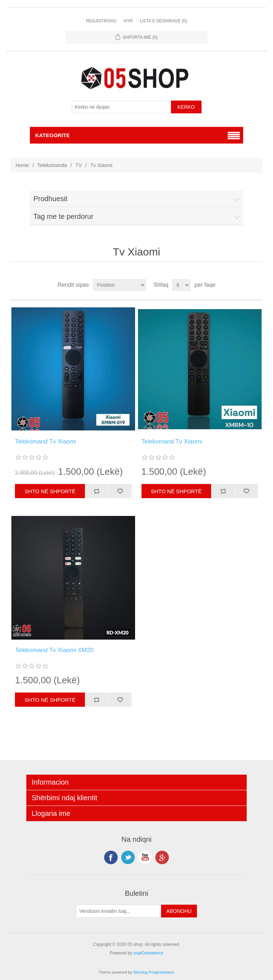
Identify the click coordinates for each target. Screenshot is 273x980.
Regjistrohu (101, 21)
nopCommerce (148, 953)
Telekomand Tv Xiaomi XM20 (54, 650)
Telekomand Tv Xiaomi (45, 441)
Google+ (162, 857)
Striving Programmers (154, 972)
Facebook (111, 857)
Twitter (128, 857)
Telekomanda (52, 165)
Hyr (128, 21)
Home (22, 165)
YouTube (145, 857)
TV (79, 165)
